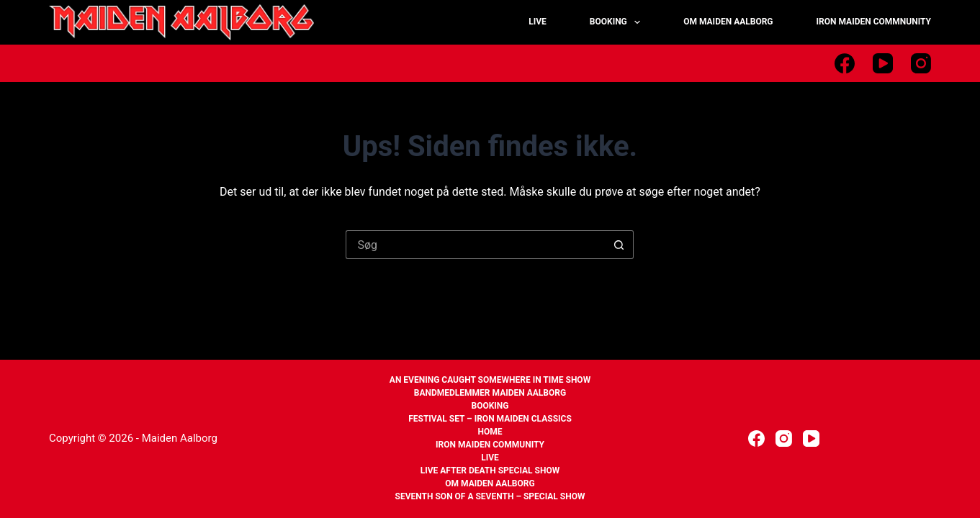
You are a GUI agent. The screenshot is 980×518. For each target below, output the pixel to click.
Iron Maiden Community (490, 445)
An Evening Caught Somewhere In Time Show (490, 380)
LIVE (538, 22)
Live (490, 458)
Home (490, 432)
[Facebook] (845, 63)
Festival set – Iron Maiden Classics (490, 419)
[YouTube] (883, 63)
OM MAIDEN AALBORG (728, 22)
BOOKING (618, 22)
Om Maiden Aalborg (490, 483)
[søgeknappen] (619, 245)
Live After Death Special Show (490, 471)
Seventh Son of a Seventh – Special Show (490, 496)
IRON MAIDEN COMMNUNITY (874, 22)
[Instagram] (921, 63)
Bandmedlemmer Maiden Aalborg (490, 393)
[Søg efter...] (475, 245)
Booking (490, 406)
